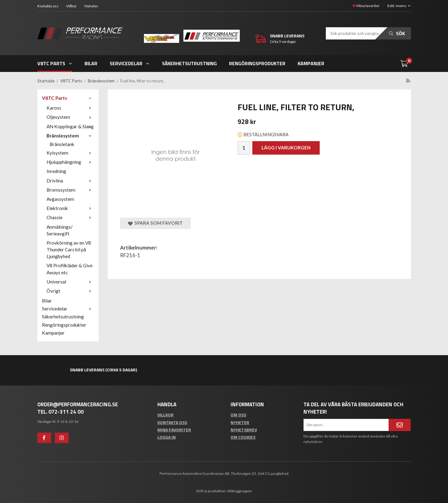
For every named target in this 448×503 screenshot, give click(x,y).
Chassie (70, 217)
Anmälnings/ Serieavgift (60, 230)
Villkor (72, 6)
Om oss (238, 415)
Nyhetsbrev (244, 430)
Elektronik (70, 208)
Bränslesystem (70, 136)
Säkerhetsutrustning (189, 63)
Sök (397, 33)
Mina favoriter (366, 6)
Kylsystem (70, 153)
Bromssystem (70, 190)
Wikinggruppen (240, 491)
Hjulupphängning (70, 162)
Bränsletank (62, 144)
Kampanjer (311, 63)
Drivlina (70, 181)
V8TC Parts (55, 63)
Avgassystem (60, 199)
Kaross (70, 108)
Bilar (91, 63)
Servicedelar (130, 63)
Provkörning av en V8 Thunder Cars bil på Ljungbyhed (69, 250)
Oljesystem (70, 117)
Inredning (56, 171)
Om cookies (243, 437)
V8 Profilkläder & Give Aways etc (70, 269)
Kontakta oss (48, 6)
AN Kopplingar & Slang (70, 126)
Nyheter (91, 6)
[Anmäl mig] (400, 425)
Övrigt (70, 291)
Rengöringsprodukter (257, 63)
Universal (70, 282)
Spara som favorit (155, 223)
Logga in (167, 437)
